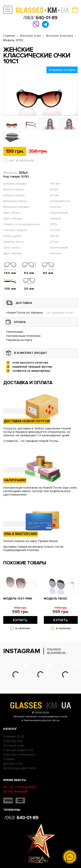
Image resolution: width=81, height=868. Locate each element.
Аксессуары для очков (20, 768)
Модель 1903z (55, 599)
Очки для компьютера (19, 754)
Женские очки (14, 745)
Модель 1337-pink (18, 599)
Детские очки (13, 763)
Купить (20, 620)
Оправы (9, 759)
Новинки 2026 (14, 736)
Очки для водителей (18, 750)
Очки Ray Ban (13, 741)
